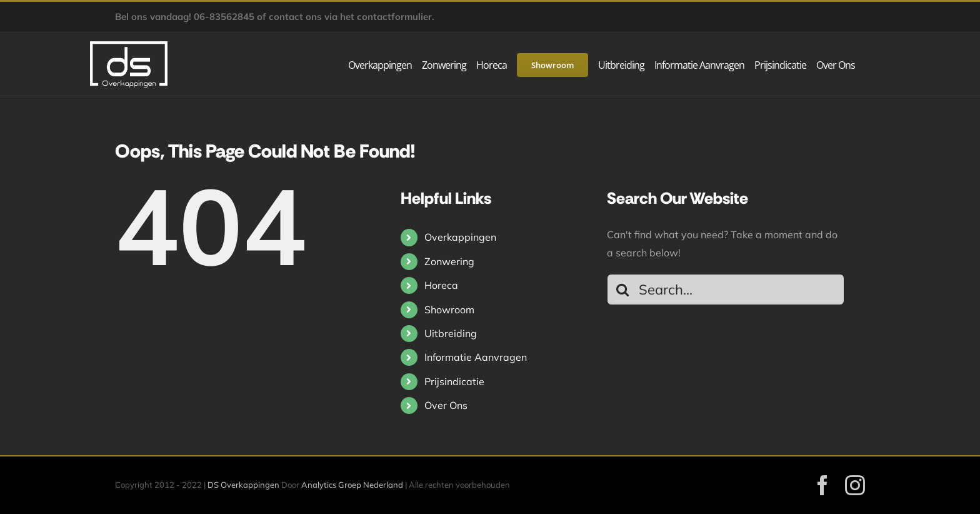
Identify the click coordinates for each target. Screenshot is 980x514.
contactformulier (394, 17)
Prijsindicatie (454, 381)
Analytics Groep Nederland (352, 485)
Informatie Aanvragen (476, 357)
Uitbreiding (451, 333)
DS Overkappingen (243, 485)
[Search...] (726, 290)
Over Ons (446, 405)
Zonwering (449, 261)
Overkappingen (460, 237)
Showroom (449, 310)
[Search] (622, 290)
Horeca (441, 285)
